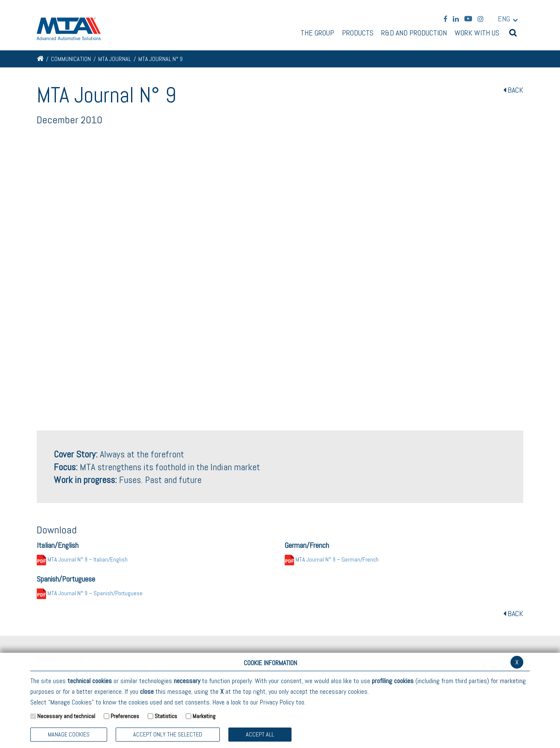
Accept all (260, 734)
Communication (71, 59)
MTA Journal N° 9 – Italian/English (82, 559)
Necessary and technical (66, 716)
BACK (513, 90)
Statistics (166, 716)
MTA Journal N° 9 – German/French (332, 559)
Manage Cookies (69, 734)
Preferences (125, 716)
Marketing (204, 716)
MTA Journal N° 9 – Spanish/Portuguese (90, 593)
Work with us (477, 33)
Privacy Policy (277, 702)
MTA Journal (115, 59)
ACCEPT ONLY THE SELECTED (168, 734)
